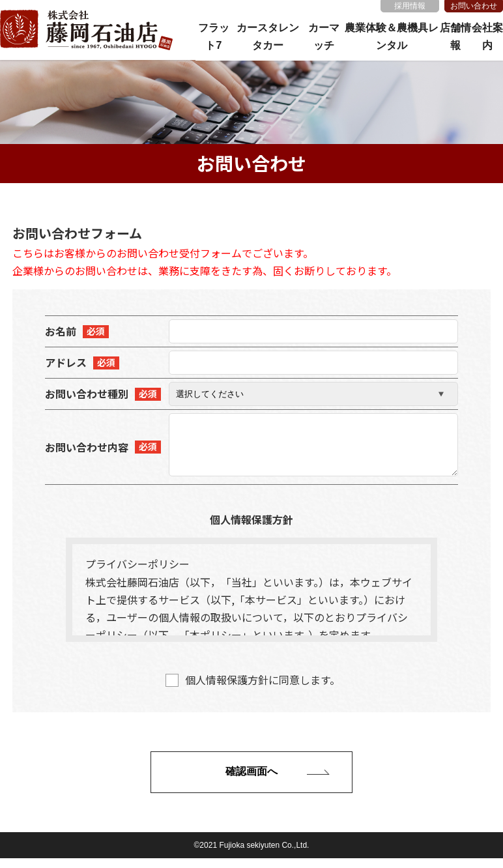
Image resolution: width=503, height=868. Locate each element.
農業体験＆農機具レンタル (392, 36)
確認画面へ (251, 781)
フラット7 (214, 36)
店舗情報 (455, 36)
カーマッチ (324, 36)
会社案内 (487, 36)
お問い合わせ (474, 6)
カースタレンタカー (268, 36)
